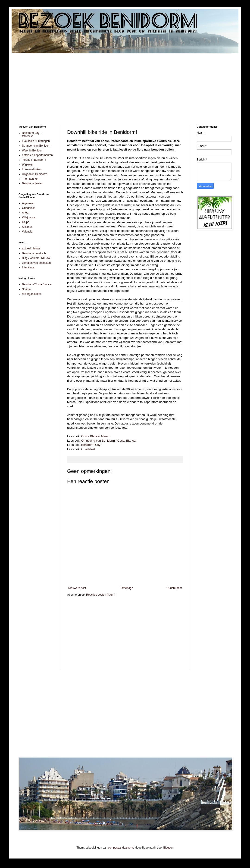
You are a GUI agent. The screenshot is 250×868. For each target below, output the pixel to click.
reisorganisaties (32, 294)
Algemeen (28, 203)
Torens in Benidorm (34, 160)
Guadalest (88, 449)
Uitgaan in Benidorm (35, 174)
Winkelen (28, 165)
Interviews (28, 267)
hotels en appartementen (37, 155)
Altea (25, 213)
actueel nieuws (31, 248)
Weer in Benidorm (33, 151)
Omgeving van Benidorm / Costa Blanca (108, 441)
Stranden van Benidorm (37, 146)
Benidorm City (91, 445)
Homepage (126, 588)
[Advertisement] (125, 86)
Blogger (168, 848)
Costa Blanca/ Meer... (96, 436)
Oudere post (174, 588)
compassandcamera (121, 848)
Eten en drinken (32, 169)
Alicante (27, 227)
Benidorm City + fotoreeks (32, 135)
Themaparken (31, 179)
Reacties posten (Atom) (101, 595)
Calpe (26, 222)
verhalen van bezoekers (37, 263)
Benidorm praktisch (34, 253)
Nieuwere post (77, 588)
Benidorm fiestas (32, 183)
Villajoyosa (29, 217)
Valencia (27, 232)
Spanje (26, 289)
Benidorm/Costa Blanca (37, 284)
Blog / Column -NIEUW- (37, 258)
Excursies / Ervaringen (36, 141)
